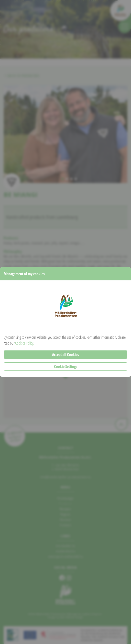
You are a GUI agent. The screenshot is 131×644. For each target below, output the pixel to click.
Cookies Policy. (25, 343)
